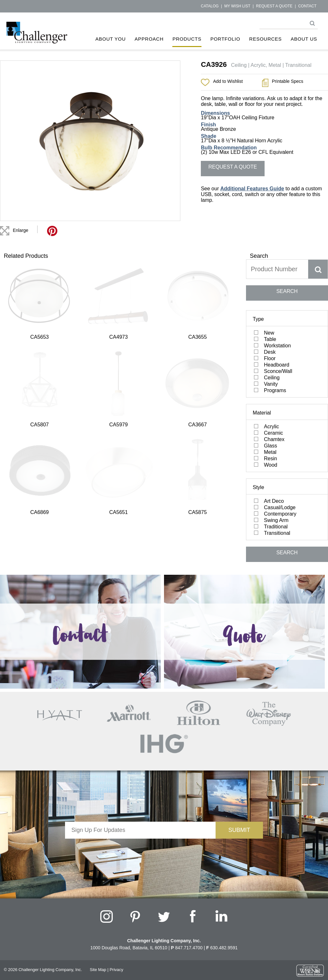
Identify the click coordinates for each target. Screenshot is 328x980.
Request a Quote (274, 6)
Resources (266, 39)
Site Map (98, 970)
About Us (304, 39)
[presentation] (140, 851)
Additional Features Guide (252, 189)
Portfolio (225, 39)
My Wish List (237, 6)
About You (111, 39)
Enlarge (20, 230)
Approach (149, 39)
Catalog (210, 6)
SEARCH (287, 291)
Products (187, 39)
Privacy (116, 970)
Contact (307, 6)
